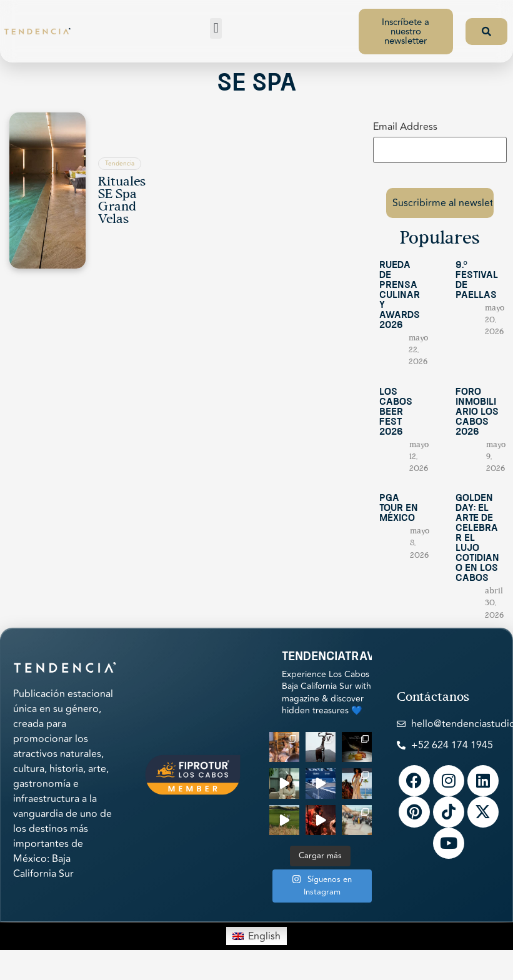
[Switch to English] (256, 928)
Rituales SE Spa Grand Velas (122, 201)
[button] (216, 28)
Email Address (405, 127)
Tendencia (120, 164)
